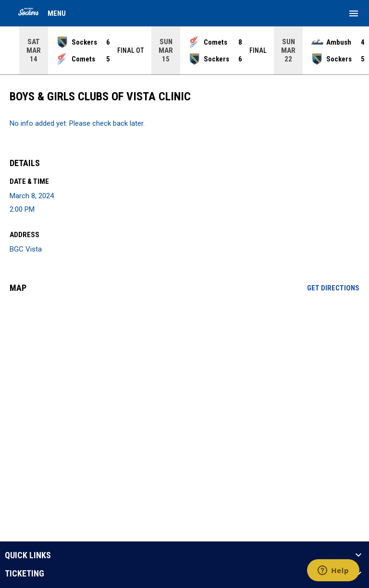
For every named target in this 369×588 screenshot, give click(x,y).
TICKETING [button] (25, 574)
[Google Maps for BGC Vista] (184, 374)
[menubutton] (354, 13)
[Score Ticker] (184, 50)
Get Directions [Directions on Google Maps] (333, 288)
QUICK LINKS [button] (28, 555)
